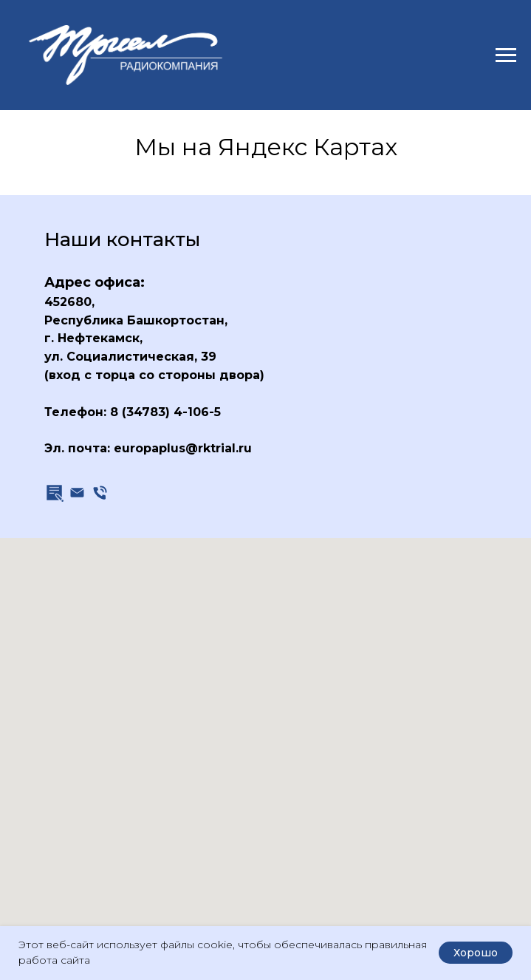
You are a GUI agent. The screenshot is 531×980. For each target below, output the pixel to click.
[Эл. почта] (77, 493)
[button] (54, 493)
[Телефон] (100, 493)
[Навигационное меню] (506, 55)
